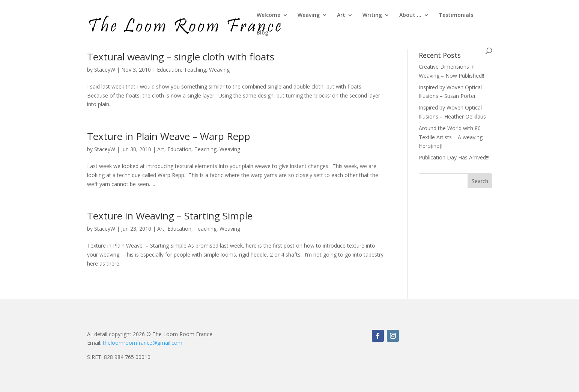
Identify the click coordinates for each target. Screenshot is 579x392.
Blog (262, 33)
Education (169, 70)
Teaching (195, 70)
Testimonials (456, 15)
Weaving (309, 15)
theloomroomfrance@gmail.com (143, 343)
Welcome (268, 15)
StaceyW (105, 70)
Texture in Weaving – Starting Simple (170, 216)
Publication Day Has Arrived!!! (454, 157)
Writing (372, 15)
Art (341, 15)
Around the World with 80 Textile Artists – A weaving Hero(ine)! (451, 137)
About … (410, 15)
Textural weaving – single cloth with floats (181, 57)
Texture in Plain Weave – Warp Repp (169, 136)
